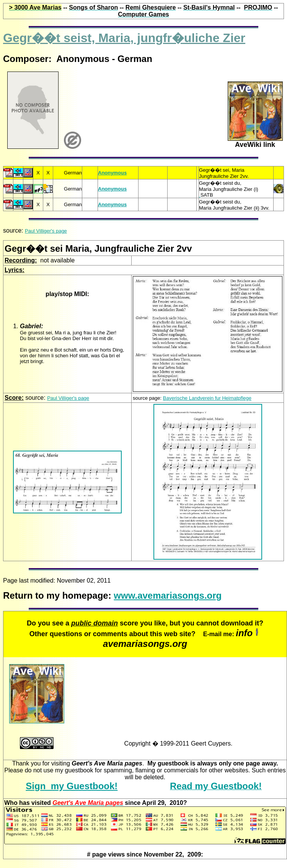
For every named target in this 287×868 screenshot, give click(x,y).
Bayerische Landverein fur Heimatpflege (207, 398)
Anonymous (112, 173)
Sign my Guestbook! (72, 786)
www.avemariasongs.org (168, 595)
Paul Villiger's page (46, 231)
